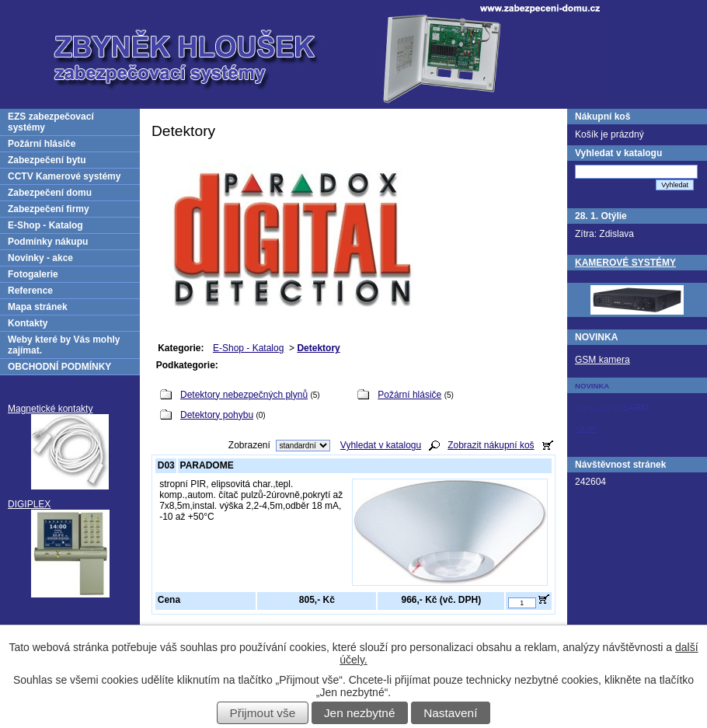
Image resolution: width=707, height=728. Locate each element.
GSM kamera (603, 360)
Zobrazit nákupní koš (491, 445)
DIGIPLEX (29, 504)
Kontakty (28, 323)
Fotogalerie (33, 274)
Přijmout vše (263, 713)
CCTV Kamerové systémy (64, 176)
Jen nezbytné (360, 713)
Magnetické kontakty (50, 409)
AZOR (585, 428)
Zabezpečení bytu (47, 160)
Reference (30, 291)
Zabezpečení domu (50, 193)
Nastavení (450, 713)
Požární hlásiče (409, 395)
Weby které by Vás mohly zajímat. (64, 345)
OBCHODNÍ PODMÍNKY (59, 367)
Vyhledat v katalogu (381, 445)
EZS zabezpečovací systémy (51, 122)
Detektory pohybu (217, 415)
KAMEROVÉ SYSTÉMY (625, 263)
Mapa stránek (38, 307)
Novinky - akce (40, 258)
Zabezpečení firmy (49, 209)
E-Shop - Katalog (248, 348)
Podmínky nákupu (48, 242)
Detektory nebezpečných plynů (244, 395)
